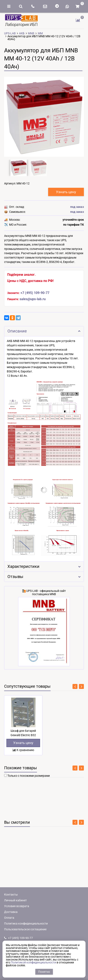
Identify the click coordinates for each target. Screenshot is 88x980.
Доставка (11, 912)
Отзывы (44, 577)
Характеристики (44, 566)
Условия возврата (17, 906)
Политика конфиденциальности (26, 923)
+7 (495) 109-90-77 (35, 293)
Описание (44, 331)
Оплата (9, 918)
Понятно (44, 972)
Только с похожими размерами (29, 776)
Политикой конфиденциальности (33, 962)
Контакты (11, 895)
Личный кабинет (15, 900)
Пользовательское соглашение (25, 929)
